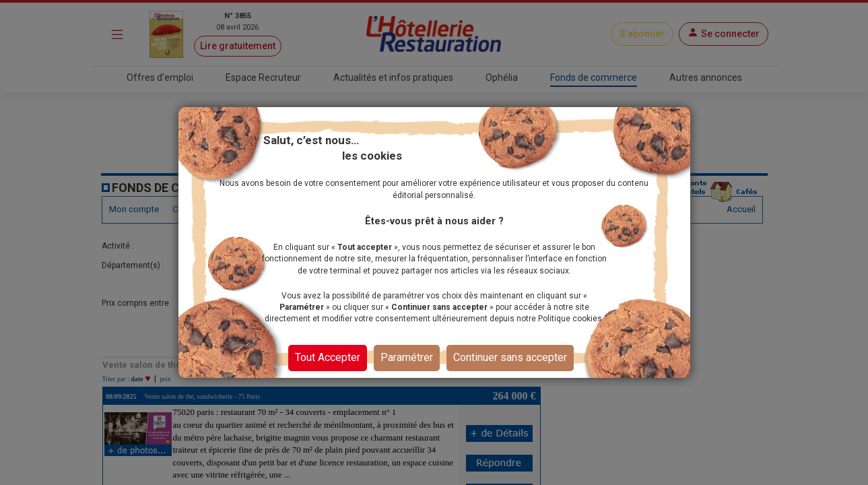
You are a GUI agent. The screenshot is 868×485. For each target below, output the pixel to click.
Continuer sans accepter (510, 357)
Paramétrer (407, 357)
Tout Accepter (328, 357)
